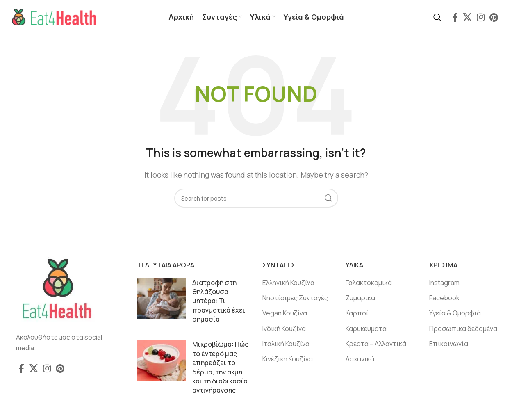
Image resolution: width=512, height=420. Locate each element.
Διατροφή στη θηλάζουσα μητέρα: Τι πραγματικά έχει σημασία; (219, 301)
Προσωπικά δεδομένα (463, 329)
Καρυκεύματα (366, 329)
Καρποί (357, 314)
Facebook (444, 299)
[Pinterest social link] (494, 18)
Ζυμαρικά (360, 299)
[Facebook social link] (455, 18)
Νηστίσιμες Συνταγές (295, 299)
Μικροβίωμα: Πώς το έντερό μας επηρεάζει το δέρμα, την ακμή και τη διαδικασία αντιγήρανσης (220, 368)
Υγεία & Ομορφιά (455, 314)
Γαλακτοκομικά (369, 283)
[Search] (437, 18)
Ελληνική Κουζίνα (288, 283)
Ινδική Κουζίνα (284, 329)
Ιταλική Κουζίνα (286, 345)
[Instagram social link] (481, 18)
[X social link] (467, 18)
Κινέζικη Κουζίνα (288, 360)
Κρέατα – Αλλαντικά (376, 345)
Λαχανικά (360, 360)
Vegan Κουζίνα (285, 314)
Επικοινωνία (449, 345)
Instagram (444, 283)
